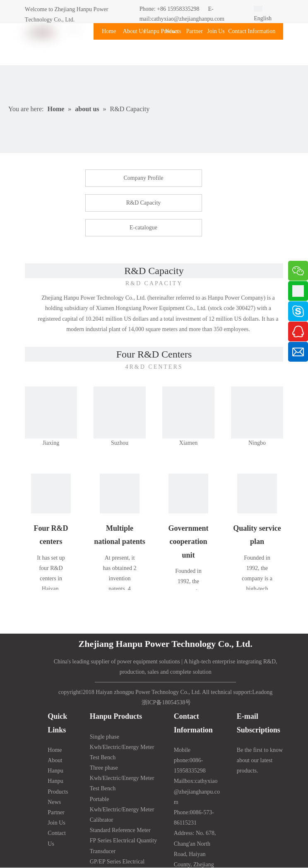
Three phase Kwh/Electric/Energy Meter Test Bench (122, 778)
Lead (258, 692)
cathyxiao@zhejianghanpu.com (188, 19)
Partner (56, 812)
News (54, 802)
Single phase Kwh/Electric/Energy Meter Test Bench (122, 747)
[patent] (120, 494)
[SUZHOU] (120, 413)
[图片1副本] (51, 413)
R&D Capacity (144, 203)
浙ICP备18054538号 (166, 702)
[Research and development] (51, 494)
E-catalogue (143, 228)
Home (55, 750)
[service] (257, 494)
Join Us (56, 823)
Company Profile (143, 178)
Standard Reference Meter (120, 830)
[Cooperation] (188, 494)
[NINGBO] (257, 413)
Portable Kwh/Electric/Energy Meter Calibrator (122, 810)
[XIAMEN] (188, 413)
